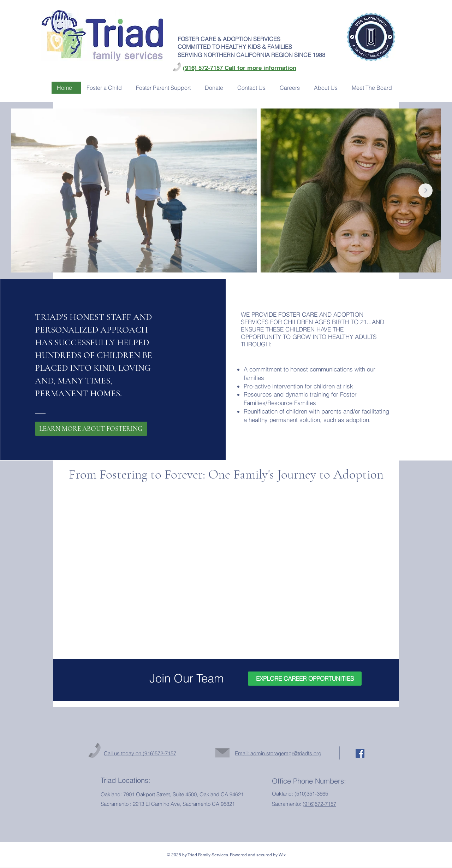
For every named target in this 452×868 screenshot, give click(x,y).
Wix (282, 855)
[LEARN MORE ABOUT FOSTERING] (91, 429)
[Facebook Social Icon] (360, 753)
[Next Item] (426, 190)
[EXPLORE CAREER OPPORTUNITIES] (305, 679)
